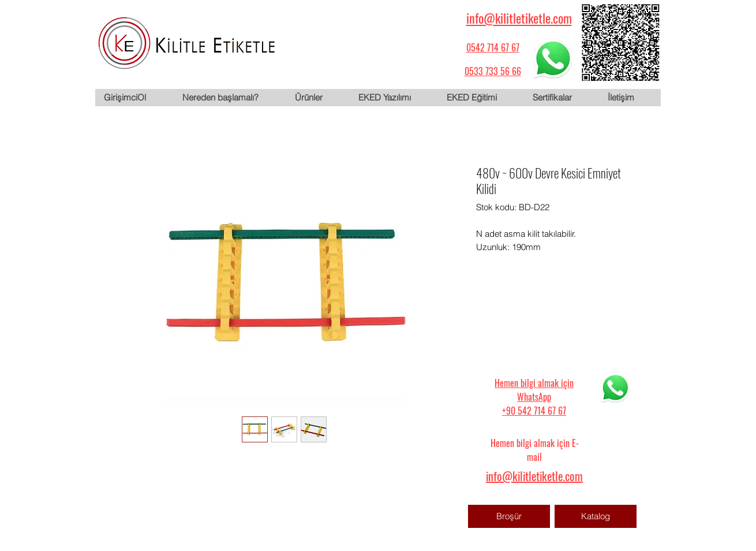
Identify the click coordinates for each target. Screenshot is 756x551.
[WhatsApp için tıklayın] (553, 58)
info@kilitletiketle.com (519, 18)
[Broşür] (509, 516)
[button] (317, 98)
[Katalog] (596, 516)
